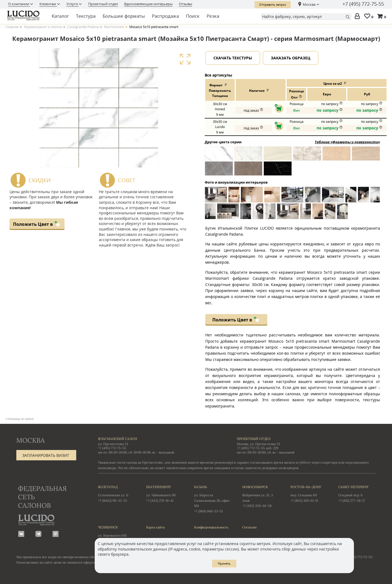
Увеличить (185, 59)
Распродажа (165, 16)
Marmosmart (114, 27)
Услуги (73, 4)
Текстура (86, 16)
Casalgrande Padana (83, 27)
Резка (213, 16)
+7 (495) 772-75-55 (363, 4)
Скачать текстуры (233, 58)
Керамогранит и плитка (43, 27)
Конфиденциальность (211, 527)
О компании (19, 4)
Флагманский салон (117, 439)
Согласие (250, 527)
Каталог (60, 16)
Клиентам (48, 4)
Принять (224, 563)
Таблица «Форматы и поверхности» (347, 142)
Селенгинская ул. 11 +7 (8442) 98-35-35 (117, 493)
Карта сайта (155, 527)
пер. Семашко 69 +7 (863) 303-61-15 (309, 493)
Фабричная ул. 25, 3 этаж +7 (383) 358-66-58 (261, 496)
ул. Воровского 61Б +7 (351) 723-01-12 (117, 534)
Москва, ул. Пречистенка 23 (258, 444)
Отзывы (186, 4)
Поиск (193, 16)
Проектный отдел (103, 4)
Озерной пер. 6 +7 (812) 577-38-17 (357, 493)
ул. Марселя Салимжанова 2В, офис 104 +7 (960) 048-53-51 (213, 499)
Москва (309, 4)
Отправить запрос (273, 4)
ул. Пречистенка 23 (113, 444)
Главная (12, 27)
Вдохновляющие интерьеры (148, 4)
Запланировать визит (46, 455)
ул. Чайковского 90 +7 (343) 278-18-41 (165, 493)
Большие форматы (124, 16)
